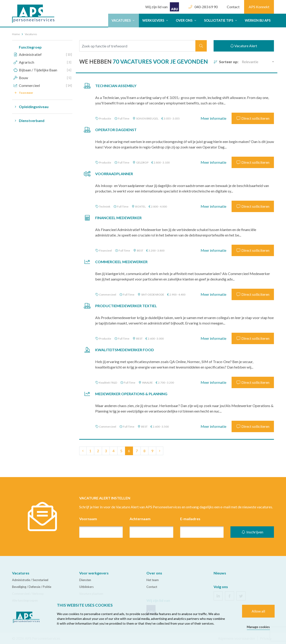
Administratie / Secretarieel (30, 580)
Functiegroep (30, 47)
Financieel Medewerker (118, 218)
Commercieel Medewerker (121, 262)
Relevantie (250, 62)
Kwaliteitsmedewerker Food (125, 350)
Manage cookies (258, 627)
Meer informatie (213, 118)
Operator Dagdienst (116, 130)
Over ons (186, 20)
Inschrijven (252, 532)
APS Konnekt (259, 7)
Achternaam (140, 519)
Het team (153, 580)
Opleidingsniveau (30, 107)
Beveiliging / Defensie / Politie (32, 587)
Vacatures (124, 20)
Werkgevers (156, 20)
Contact (233, 7)
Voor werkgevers (94, 573)
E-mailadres (190, 519)
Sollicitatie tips (221, 20)
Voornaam (88, 519)
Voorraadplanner (114, 174)
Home (16, 34)
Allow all (258, 611)
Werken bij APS (258, 20)
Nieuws (220, 573)
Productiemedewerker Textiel (126, 306)
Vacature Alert (244, 46)
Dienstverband (28, 121)
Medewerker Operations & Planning (131, 394)
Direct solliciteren (253, 118)
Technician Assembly (116, 86)
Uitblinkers (86, 587)
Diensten (85, 580)
